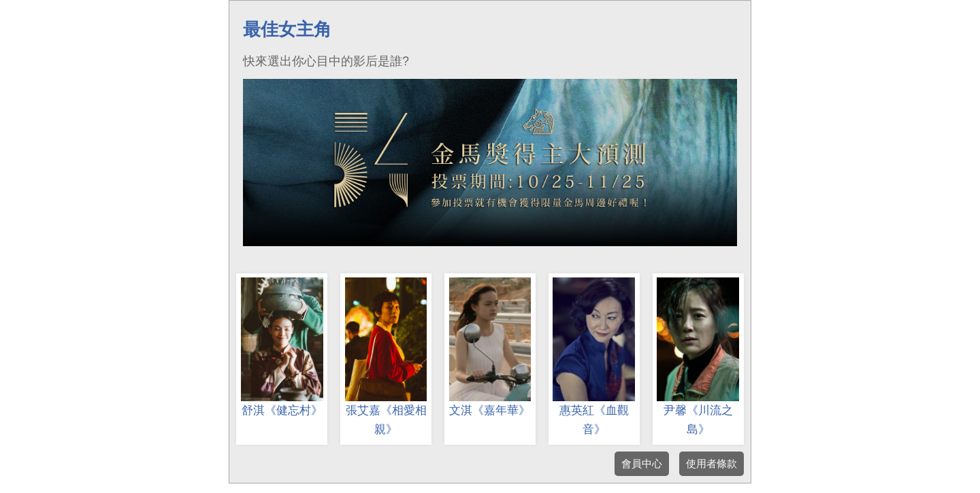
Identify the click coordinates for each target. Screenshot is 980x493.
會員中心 (642, 463)
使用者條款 (712, 463)
